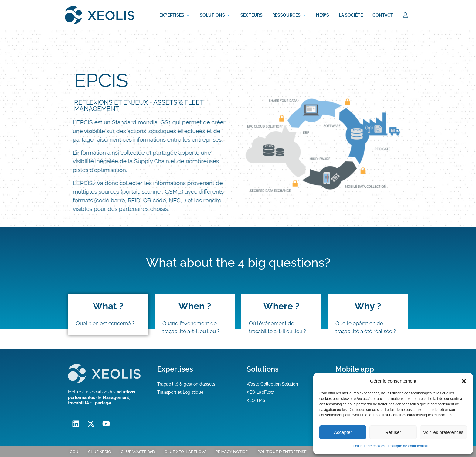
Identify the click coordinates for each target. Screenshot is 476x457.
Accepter (343, 432)
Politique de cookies (369, 446)
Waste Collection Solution (272, 384)
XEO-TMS (256, 400)
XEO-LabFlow (260, 392)
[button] (464, 381)
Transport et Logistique (180, 392)
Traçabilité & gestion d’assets (186, 384)
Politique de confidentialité (409, 446)
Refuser (393, 432)
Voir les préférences (443, 432)
